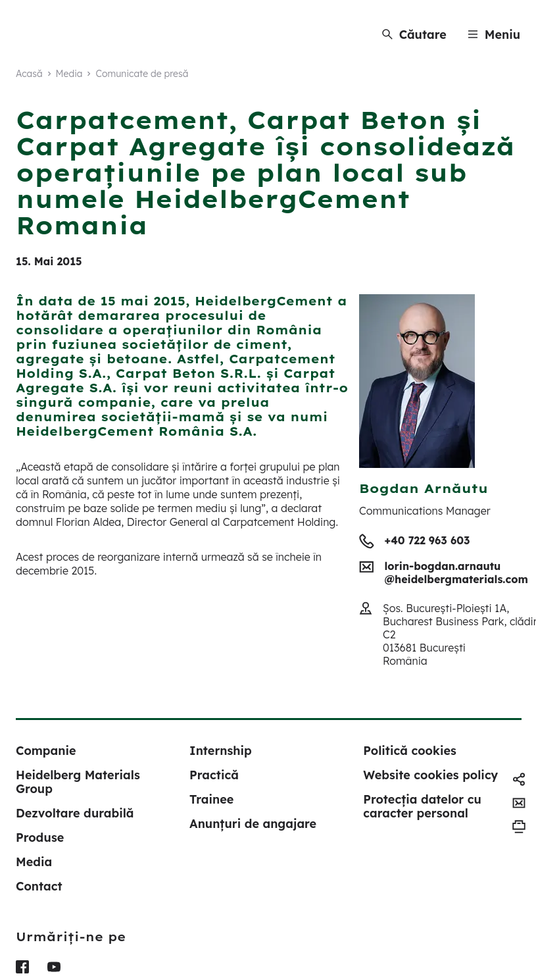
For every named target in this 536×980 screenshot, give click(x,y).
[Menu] (494, 35)
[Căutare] (414, 35)
